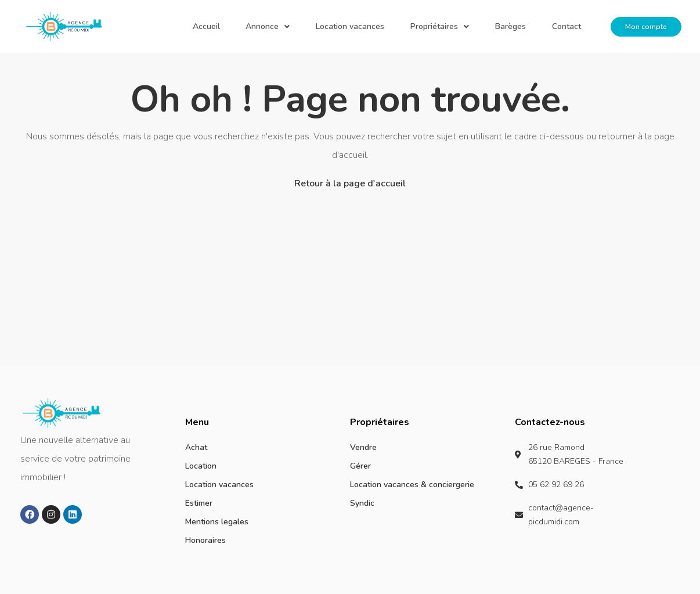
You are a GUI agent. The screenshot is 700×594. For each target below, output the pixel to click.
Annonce (322, 26)
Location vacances (392, 26)
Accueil (273, 26)
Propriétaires (470, 26)
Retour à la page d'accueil (350, 183)
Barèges (528, 26)
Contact (572, 26)
